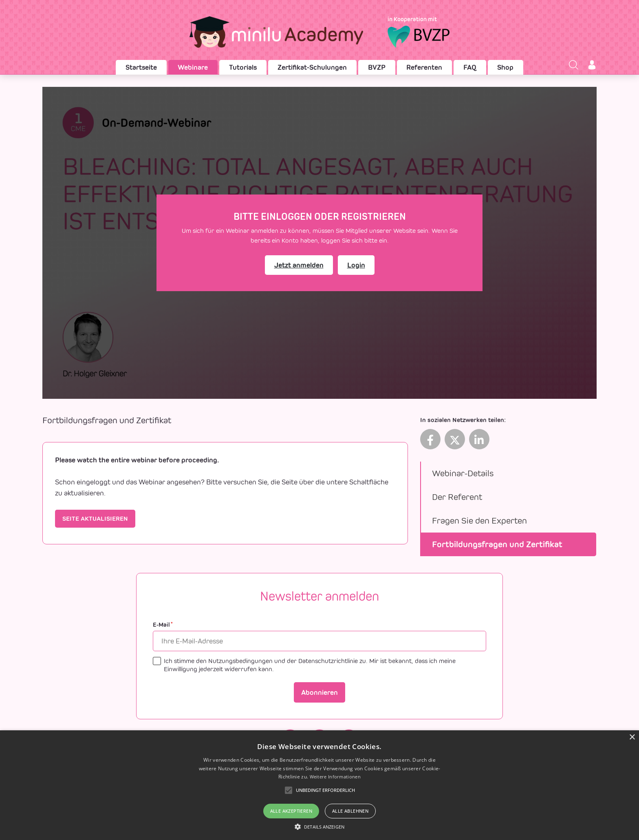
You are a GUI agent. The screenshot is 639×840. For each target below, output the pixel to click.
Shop (505, 67)
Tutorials (243, 67)
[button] (319, 827)
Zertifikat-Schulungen (312, 67)
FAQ (470, 67)
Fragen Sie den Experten (479, 521)
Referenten (424, 67)
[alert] (319, 785)
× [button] (632, 737)
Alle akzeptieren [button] (291, 811)
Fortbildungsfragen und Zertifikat (497, 544)
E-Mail (163, 625)
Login (356, 265)
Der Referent (457, 497)
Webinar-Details (463, 473)
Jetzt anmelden (299, 265)
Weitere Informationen (335, 777)
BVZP (377, 67)
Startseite (141, 67)
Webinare (193, 67)
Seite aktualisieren (95, 518)
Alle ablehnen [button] (350, 811)
